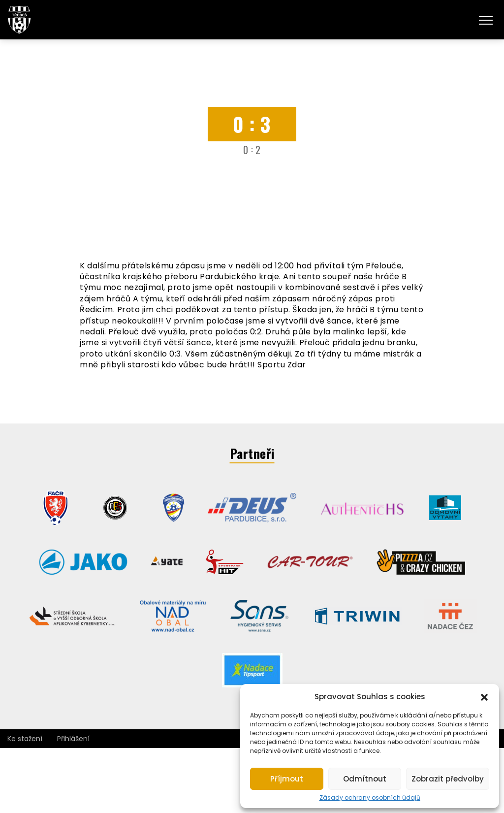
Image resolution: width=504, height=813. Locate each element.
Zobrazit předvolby (448, 779)
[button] (484, 696)
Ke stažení (25, 739)
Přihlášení (73, 739)
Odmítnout (365, 779)
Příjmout (287, 779)
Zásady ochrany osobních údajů (370, 798)
